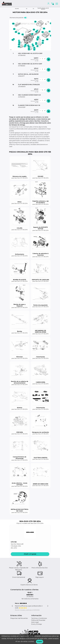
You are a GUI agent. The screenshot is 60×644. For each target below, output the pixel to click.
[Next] (33, 9)
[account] (49, 3)
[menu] (57, 3)
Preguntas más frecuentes (19, 618)
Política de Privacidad (38, 620)
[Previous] (27, 9)
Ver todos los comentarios (30, 599)
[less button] (40, 59)
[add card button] (49, 59)
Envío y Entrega (36, 624)
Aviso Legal (35, 622)
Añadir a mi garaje (30, 554)
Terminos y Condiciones (39, 618)
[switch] (26, 18)
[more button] (45, 59)
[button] (30, 532)
